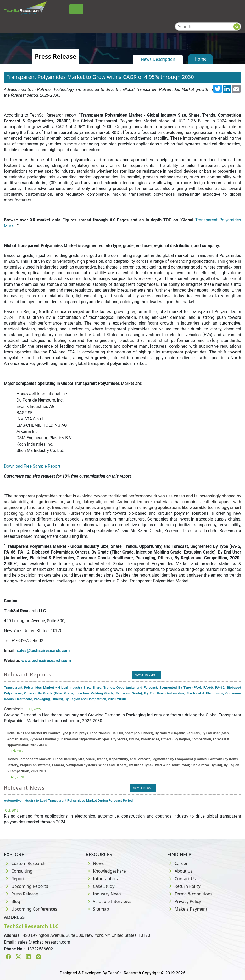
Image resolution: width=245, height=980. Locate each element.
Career (177, 863)
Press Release (21, 894)
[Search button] (237, 27)
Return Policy (184, 886)
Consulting (18, 871)
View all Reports (145, 674)
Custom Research (25, 863)
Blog (12, 901)
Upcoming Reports (26, 886)
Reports (15, 879)
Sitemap (97, 909)
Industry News (104, 894)
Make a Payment (187, 909)
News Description (158, 59)
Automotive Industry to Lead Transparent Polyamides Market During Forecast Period (68, 800)
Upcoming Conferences (31, 909)
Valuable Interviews (108, 901)
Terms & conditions (190, 894)
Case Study (100, 886)
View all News (142, 788)
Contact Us (182, 879)
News (95, 863)
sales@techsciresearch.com (44, 942)
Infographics (102, 879)
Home (201, 59)
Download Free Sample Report (32, 466)
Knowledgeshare (106, 871)
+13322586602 (39, 949)
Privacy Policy (184, 901)
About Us (180, 871)
